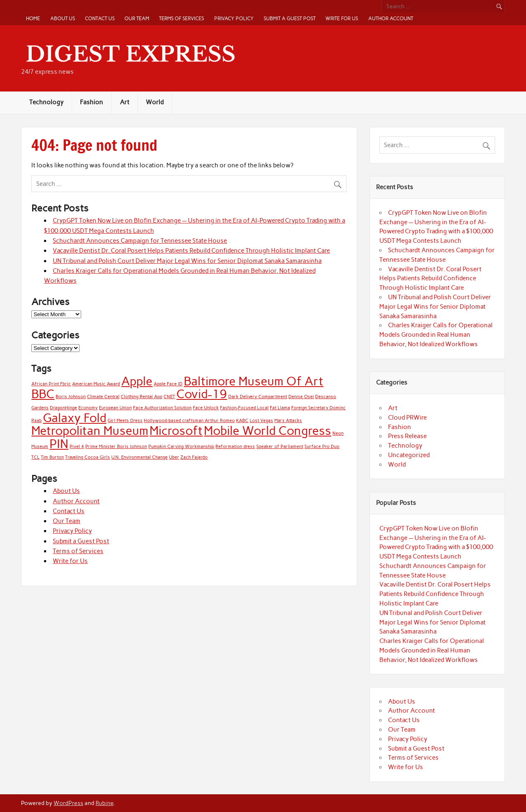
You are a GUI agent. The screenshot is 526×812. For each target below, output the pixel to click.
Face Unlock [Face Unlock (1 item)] (206, 408)
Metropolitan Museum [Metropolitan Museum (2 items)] (90, 431)
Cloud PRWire (407, 418)
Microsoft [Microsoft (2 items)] (176, 431)
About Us (63, 18)
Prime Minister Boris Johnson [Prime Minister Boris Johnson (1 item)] (116, 447)
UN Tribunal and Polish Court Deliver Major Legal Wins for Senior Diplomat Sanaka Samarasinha (187, 261)
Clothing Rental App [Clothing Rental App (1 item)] (141, 397)
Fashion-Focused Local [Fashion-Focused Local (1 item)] (244, 408)
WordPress (68, 803)
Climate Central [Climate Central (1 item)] (103, 397)
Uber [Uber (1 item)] (174, 457)
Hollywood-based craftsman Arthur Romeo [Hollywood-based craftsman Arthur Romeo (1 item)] (189, 421)
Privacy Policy (234, 18)
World (155, 102)
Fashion (91, 102)
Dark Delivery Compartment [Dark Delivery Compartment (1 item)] (258, 397)
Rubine (104, 803)
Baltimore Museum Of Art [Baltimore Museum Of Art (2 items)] (254, 381)
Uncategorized (409, 455)
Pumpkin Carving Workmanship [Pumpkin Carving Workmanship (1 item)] (181, 447)
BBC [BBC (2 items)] (43, 394)
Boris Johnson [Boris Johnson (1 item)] (71, 397)
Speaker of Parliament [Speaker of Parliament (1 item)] (280, 447)
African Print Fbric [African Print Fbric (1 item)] (51, 384)
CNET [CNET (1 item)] (169, 397)
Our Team (137, 18)
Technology (46, 102)
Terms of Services (181, 18)
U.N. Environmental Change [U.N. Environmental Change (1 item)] (139, 457)
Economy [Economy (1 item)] (88, 408)
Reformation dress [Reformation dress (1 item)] (235, 447)
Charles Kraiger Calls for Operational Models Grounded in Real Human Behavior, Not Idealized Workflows (436, 335)
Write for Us (342, 18)
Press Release (407, 436)
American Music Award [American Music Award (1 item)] (96, 384)
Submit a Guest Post (290, 18)
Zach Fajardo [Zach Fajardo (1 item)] (194, 457)
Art (125, 102)
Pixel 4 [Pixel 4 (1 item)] (77, 447)
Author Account (391, 18)
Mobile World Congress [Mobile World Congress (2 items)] (268, 431)
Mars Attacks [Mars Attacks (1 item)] (288, 421)
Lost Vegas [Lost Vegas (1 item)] (261, 421)
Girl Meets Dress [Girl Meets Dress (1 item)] (125, 421)
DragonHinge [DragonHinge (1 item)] (63, 408)
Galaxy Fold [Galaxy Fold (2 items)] (75, 418)
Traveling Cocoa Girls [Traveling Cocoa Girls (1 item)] (88, 457)
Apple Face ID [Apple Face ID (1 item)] (168, 384)
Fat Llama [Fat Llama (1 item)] (280, 408)
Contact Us (100, 18)
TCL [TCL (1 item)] (35, 457)
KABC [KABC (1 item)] (242, 421)
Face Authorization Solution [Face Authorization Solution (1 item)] (162, 408)
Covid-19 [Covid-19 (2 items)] (202, 394)
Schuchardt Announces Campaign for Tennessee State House (140, 241)
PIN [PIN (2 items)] (59, 444)
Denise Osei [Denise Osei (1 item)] (301, 397)
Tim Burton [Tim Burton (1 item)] (52, 457)
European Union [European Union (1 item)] (115, 408)
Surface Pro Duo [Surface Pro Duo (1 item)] (322, 447)
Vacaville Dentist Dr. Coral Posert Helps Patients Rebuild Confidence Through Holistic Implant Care (191, 251)
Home (33, 18)
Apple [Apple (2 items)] (137, 381)
